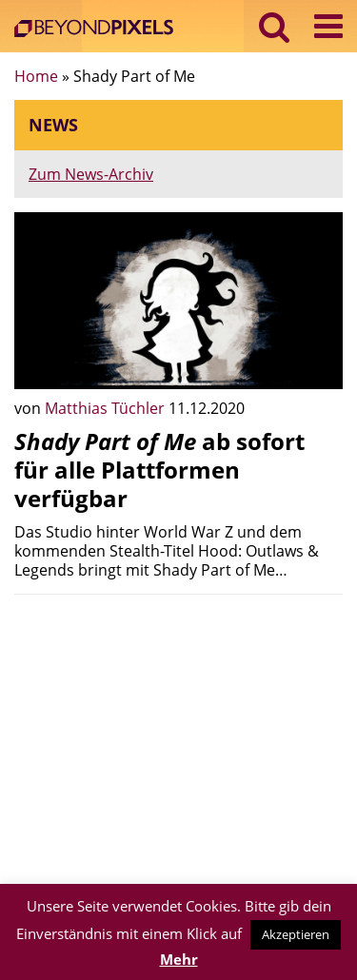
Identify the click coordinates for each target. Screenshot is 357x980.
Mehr (179, 959)
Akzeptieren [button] (296, 934)
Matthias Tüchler (107, 408)
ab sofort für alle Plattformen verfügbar (159, 470)
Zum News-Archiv (91, 174)
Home (36, 76)
